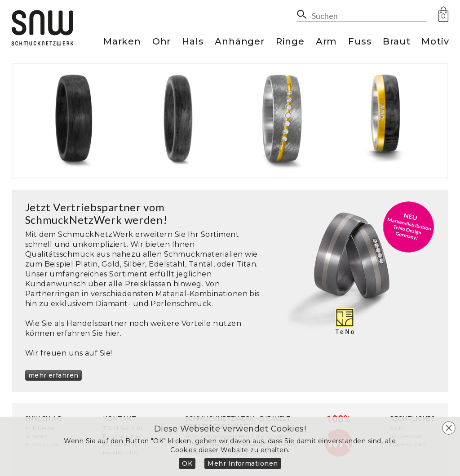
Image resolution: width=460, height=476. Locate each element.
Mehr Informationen (243, 463)
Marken (122, 42)
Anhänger (239, 42)
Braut (396, 42)
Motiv (435, 42)
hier (113, 333)
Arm (326, 42)
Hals (193, 42)
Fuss (360, 42)
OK (187, 463)
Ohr (161, 42)
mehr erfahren (53, 375)
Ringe (290, 42)
